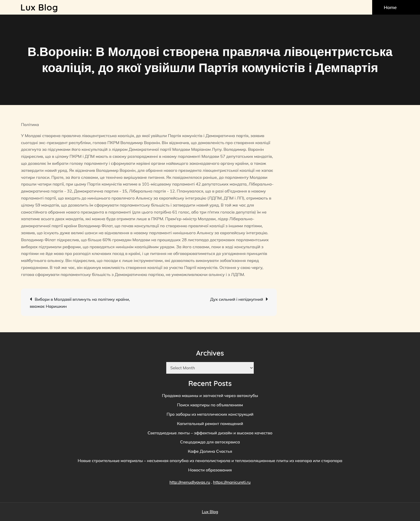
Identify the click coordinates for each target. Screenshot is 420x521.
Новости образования (210, 470)
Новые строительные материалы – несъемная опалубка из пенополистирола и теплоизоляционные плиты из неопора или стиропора (210, 461)
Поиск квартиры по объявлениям (210, 405)
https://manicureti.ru (232, 482)
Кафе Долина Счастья (210, 451)
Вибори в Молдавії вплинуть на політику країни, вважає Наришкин (80, 303)
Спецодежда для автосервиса (210, 442)
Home (390, 7)
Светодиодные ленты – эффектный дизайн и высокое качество (210, 433)
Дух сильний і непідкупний (237, 299)
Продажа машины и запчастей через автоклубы (210, 396)
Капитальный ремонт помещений (210, 424)
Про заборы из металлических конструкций (210, 414)
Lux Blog (39, 7)
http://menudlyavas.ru (190, 482)
